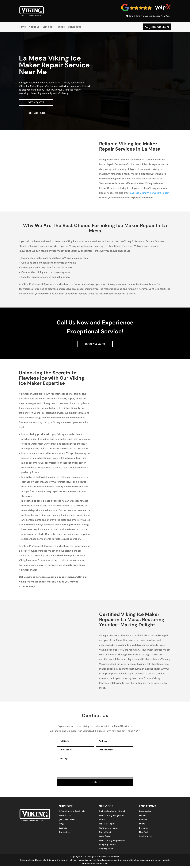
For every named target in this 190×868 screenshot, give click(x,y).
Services (47, 27)
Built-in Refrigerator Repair (112, 813)
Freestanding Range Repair (112, 842)
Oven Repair (105, 838)
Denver (143, 817)
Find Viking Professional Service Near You (147, 16)
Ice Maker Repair (107, 825)
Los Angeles (145, 813)
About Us (34, 27)
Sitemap (63, 830)
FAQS (62, 825)
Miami (142, 825)
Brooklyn (143, 830)
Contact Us (75, 27)
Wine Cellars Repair (109, 830)
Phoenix (143, 821)
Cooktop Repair (107, 850)
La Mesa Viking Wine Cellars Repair (149, 194)
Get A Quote (36, 103)
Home (22, 27)
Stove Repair (105, 834)
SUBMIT (95, 783)
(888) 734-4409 (159, 27)
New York (144, 834)
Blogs (62, 27)
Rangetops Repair (108, 846)
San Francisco (146, 838)
